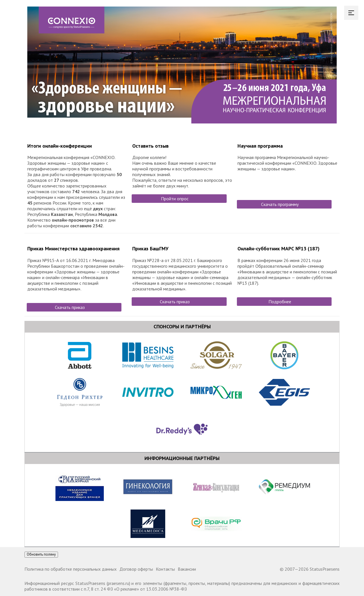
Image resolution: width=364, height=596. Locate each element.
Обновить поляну (41, 554)
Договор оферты (136, 569)
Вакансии (187, 569)
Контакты (165, 569)
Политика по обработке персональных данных (71, 569)
